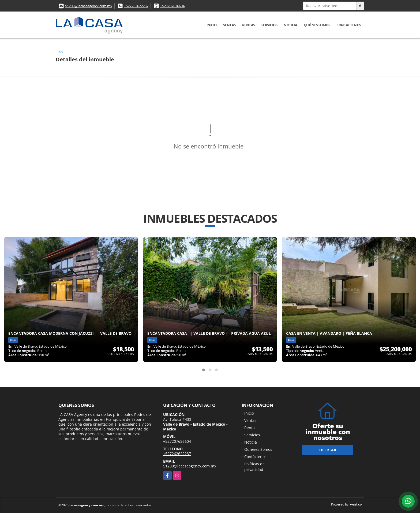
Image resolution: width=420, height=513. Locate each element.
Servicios (269, 25)
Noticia (290, 25)
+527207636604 (172, 6)
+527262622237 (136, 6)
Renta (250, 428)
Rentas (249, 25)
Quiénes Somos (317, 25)
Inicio (212, 25)
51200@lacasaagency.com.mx (89, 6)
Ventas (229, 25)
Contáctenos (349, 25)
